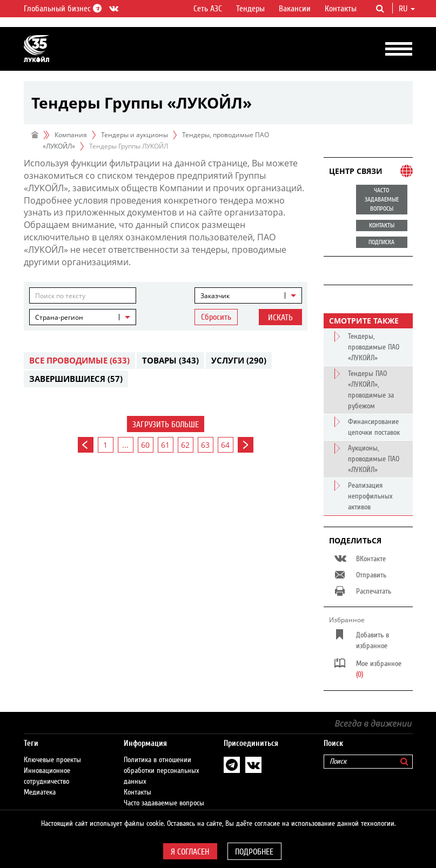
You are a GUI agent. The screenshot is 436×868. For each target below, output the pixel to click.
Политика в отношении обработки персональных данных (162, 771)
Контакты (341, 9)
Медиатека (40, 792)
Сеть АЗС (208, 9)
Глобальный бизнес (61, 9)
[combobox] (248, 295)
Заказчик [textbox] (215, 296)
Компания (71, 135)
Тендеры (250, 9)
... (125, 445)
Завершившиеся (76, 379)
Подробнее (254, 852)
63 (205, 445)
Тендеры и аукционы (135, 135)
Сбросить (216, 317)
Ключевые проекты (52, 760)
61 (165, 445)
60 (145, 445)
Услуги (239, 360)
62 (185, 445)
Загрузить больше (166, 425)
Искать (280, 318)
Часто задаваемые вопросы (164, 803)
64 (225, 445)
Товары (170, 360)
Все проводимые (79, 360)
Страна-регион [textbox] (59, 317)
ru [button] (407, 9)
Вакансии (295, 9)
